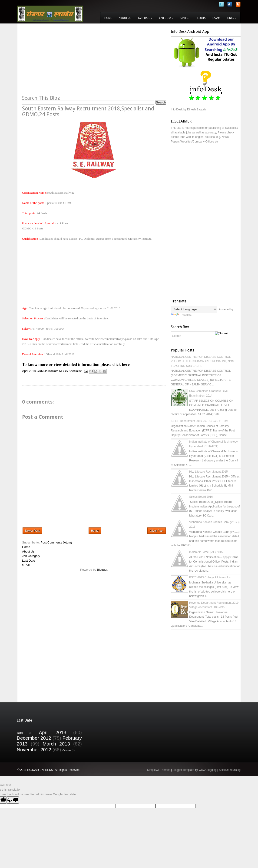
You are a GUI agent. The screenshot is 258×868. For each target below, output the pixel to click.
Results (201, 18)
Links (232, 18)
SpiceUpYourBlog (230, 770)
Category (166, 18)
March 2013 (56, 744)
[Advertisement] (61, 62)
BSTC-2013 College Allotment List (210, 577)
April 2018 (29, 371)
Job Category (31, 556)
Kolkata (53, 371)
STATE (27, 565)
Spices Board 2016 (201, 497)
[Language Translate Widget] (194, 309)
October (67, 750)
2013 (20, 733)
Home (108, 18)
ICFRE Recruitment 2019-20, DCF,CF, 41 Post (200, 421)
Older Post (157, 531)
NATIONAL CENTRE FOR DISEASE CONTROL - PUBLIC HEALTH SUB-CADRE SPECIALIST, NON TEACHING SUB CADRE (202, 361)
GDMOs (42, 371)
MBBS (64, 371)
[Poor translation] (13, 800)
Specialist (75, 371)
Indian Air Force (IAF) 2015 (206, 552)
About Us (125, 18)
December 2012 (34, 738)
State (185, 18)
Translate (181, 315)
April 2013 (53, 732)
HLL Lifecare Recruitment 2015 (208, 472)
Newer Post (32, 531)
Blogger (102, 570)
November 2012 (34, 750)
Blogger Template (183, 770)
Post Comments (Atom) (56, 542)
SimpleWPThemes (159, 770)
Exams (216, 18)
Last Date (145, 18)
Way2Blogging (208, 770)
